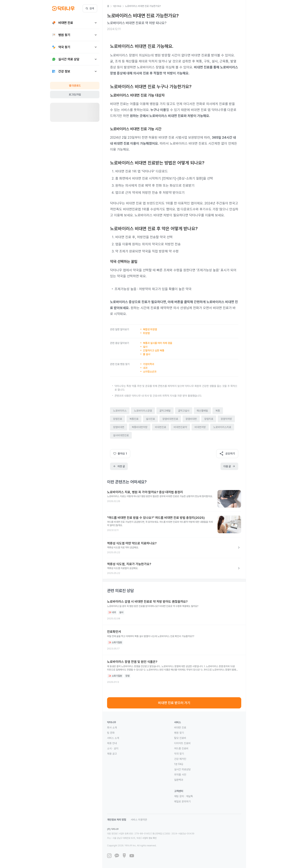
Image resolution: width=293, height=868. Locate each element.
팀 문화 (111, 733)
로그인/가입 (75, 95)
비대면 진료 (180, 728)
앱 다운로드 (75, 86)
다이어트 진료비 (182, 743)
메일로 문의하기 (182, 801)
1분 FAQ (179, 764)
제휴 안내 (112, 743)
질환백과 (179, 780)
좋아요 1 (120, 454)
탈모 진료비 (180, 738)
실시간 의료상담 (182, 769)
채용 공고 (112, 754)
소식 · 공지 (113, 748)
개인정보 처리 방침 (117, 820)
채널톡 (189, 796)
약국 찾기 (179, 754)
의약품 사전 (180, 775)
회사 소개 (112, 728)
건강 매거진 (180, 759)
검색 (90, 8)
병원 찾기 (179, 733)
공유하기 (227, 454)
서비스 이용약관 (139, 820)
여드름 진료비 (181, 748)
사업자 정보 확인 (149, 838)
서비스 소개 (113, 738)
